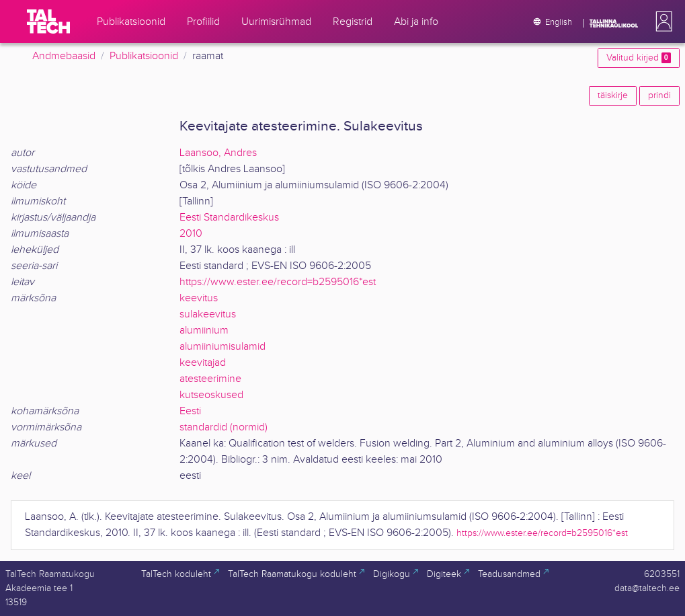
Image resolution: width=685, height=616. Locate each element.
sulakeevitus (208, 314)
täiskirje (613, 95)
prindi (659, 95)
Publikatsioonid (144, 56)
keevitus (199, 298)
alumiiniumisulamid (223, 347)
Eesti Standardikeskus (229, 218)
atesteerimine (210, 379)
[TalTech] (48, 22)
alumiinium (204, 331)
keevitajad (203, 363)
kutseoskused (211, 395)
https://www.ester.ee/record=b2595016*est (278, 282)
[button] (661, 22)
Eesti (190, 411)
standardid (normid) (224, 427)
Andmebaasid (64, 56)
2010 (191, 234)
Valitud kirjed (639, 58)
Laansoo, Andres (218, 153)
